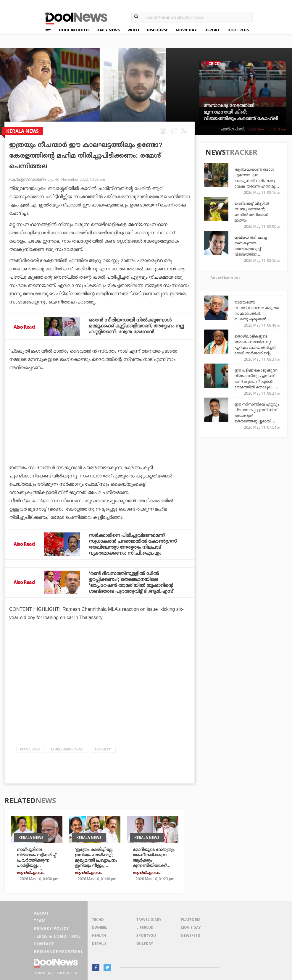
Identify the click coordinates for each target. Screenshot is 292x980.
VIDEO (133, 30)
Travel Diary (149, 920)
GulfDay (145, 943)
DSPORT (212, 30)
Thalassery (103, 749)
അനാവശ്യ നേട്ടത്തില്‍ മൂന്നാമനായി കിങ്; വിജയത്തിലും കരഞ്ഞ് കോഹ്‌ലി (241, 112)
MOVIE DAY (186, 30)
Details (99, 943)
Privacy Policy (51, 928)
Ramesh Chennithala (67, 749)
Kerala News (30, 749)
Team (40, 921)
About (41, 913)
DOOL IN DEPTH (74, 30)
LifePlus (145, 927)
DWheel (100, 927)
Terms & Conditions (57, 936)
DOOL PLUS (238, 30)
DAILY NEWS (108, 30)
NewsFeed (191, 935)
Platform (191, 920)
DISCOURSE (157, 30)
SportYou (146, 935)
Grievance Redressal (58, 951)
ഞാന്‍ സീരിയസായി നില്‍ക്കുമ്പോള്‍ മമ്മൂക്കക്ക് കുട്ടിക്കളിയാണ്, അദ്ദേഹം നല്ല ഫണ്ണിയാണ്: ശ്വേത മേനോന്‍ (137, 326)
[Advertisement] (100, 434)
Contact (44, 944)
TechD (98, 920)
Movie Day (191, 927)
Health (99, 935)
